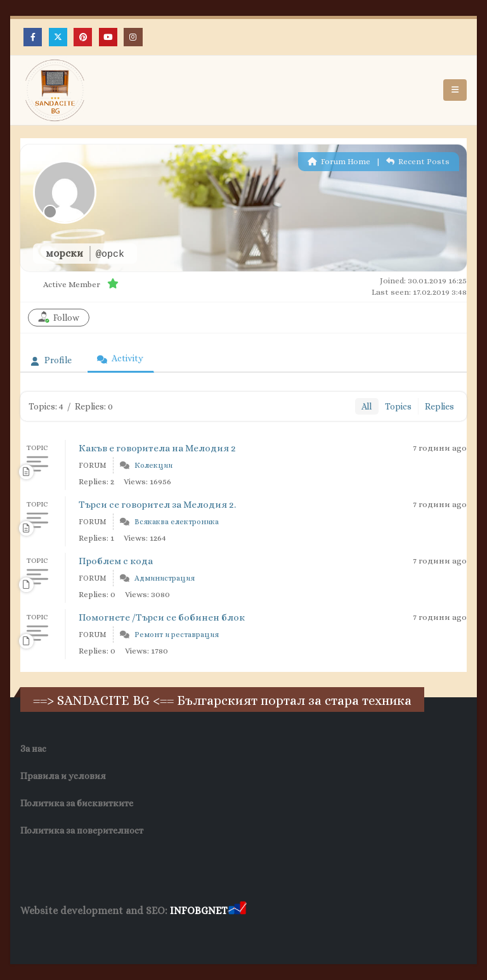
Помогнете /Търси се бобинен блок (162, 617)
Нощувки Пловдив (258, 935)
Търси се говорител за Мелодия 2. (157, 505)
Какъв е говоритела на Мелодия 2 (157, 448)
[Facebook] (33, 37)
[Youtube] (108, 37)
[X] (58, 37)
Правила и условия (63, 776)
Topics (398, 406)
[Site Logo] (55, 90)
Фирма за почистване (165, 935)
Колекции (153, 465)
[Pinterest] (83, 37)
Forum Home (339, 161)
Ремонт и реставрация (177, 635)
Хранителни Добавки (66, 935)
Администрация (165, 578)
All (367, 406)
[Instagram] (133, 37)
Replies (439, 406)
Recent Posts (418, 161)
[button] (455, 90)
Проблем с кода (116, 561)
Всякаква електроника (177, 522)
